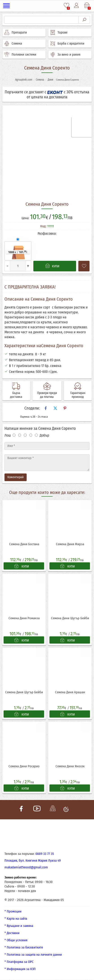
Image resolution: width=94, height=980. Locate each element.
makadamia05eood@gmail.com (26, 867)
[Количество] (18, 266)
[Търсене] (41, 20)
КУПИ (22, 566)
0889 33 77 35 (45, 854)
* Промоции (13, 912)
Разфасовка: (47, 233)
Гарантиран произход (78, 395)
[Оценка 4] (31, 435)
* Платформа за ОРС (19, 962)
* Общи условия (16, 940)
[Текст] (47, 463)
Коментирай (16, 477)
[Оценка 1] (14, 435)
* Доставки (12, 933)
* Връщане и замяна (19, 926)
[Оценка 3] (25, 435)
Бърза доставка (16, 395)
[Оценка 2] (20, 435)
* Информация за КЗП (20, 969)
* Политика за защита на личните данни (33, 955)
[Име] (47, 446)
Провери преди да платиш (47, 395)
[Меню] (7, 6)
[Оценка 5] (36, 435)
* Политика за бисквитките (24, 948)
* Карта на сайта (16, 919)
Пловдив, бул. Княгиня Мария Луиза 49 (33, 861)
